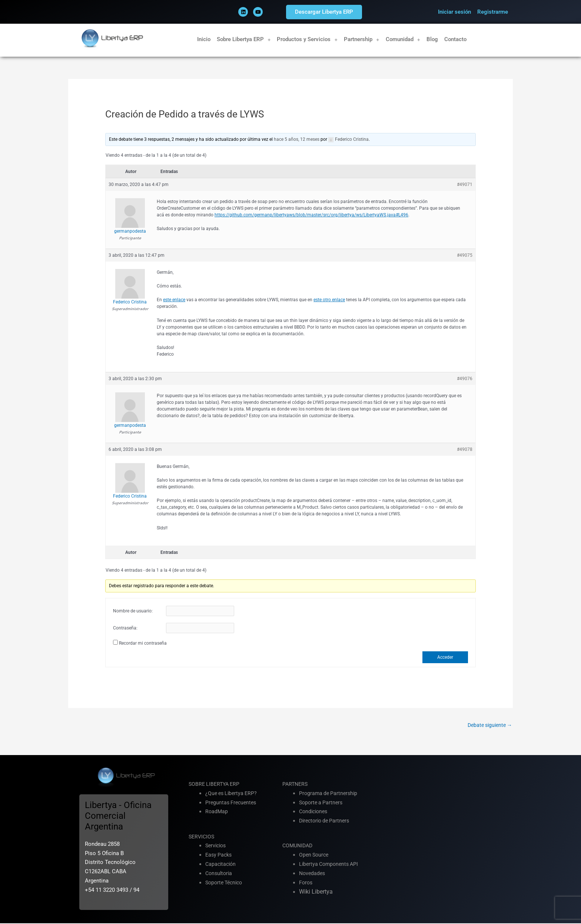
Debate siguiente (488, 725)
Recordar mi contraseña (143, 643)
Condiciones (315, 812)
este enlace (174, 300)
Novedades (313, 874)
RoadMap (217, 812)
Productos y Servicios (307, 39)
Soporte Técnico (226, 883)
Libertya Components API (331, 864)
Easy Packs (220, 855)
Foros (306, 883)
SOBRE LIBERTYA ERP (216, 785)
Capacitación (222, 864)
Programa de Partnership (330, 794)
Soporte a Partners (322, 803)
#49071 (465, 185)
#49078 (465, 449)
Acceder (445, 657)
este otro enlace (329, 300)
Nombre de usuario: (133, 611)
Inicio (204, 39)
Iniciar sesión (454, 12)
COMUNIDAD (299, 846)
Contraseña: (125, 628)
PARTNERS (296, 785)
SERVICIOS (202, 837)
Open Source (315, 855)
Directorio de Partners (326, 821)
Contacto (455, 39)
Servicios (217, 846)
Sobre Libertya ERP (244, 39)
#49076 (465, 379)
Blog (432, 39)
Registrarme (493, 12)
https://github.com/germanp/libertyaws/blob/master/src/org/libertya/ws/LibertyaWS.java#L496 (311, 215)
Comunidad (403, 39)
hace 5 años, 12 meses (297, 139)
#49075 (465, 255)
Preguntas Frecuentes (232, 803)
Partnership (362, 39)
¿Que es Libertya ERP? (233, 794)
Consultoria (220, 874)
